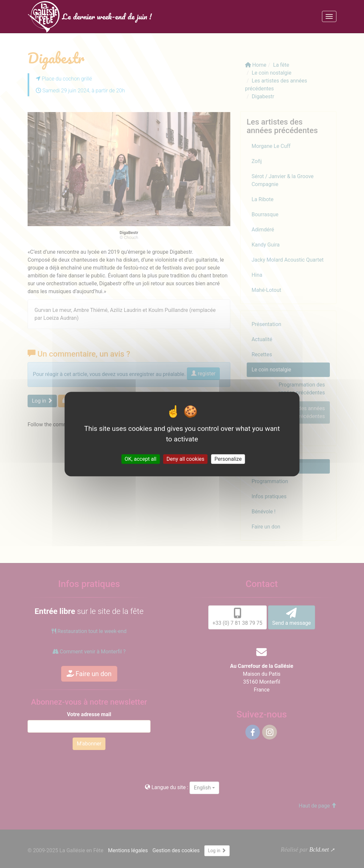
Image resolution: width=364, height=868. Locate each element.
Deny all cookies (185, 459)
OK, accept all (140, 459)
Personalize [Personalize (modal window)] (228, 459)
